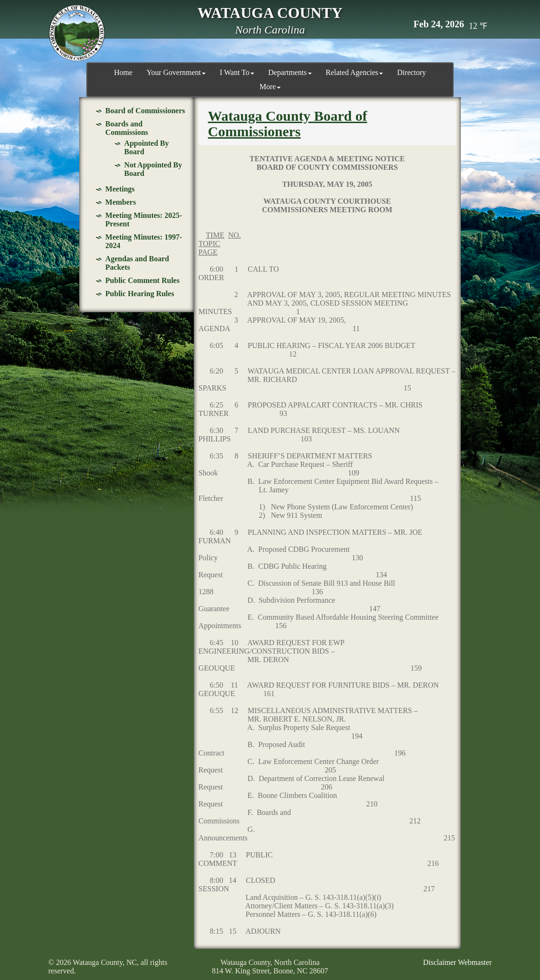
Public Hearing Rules (140, 294)
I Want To (237, 72)
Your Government (176, 72)
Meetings (120, 189)
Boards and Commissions (127, 128)
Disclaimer (440, 962)
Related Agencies (355, 72)
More (270, 87)
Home (123, 72)
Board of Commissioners (145, 111)
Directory (411, 72)
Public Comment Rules (142, 280)
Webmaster (475, 962)
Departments (290, 72)
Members (120, 202)
